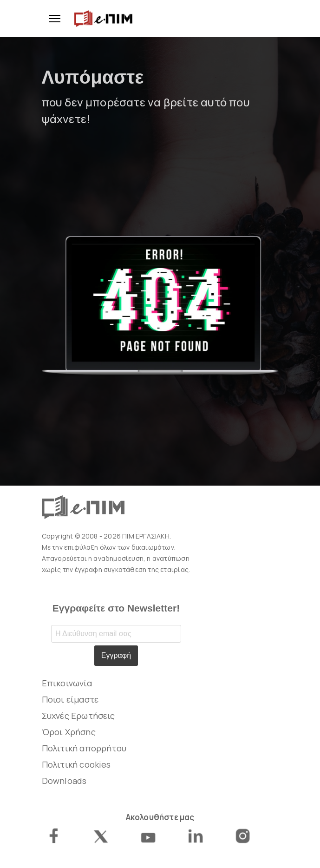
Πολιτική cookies (76, 764)
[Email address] (116, 634)
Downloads (64, 781)
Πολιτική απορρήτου (84, 748)
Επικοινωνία (67, 683)
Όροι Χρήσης (69, 732)
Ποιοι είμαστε (70, 699)
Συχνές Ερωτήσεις (78, 716)
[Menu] (51, 19)
